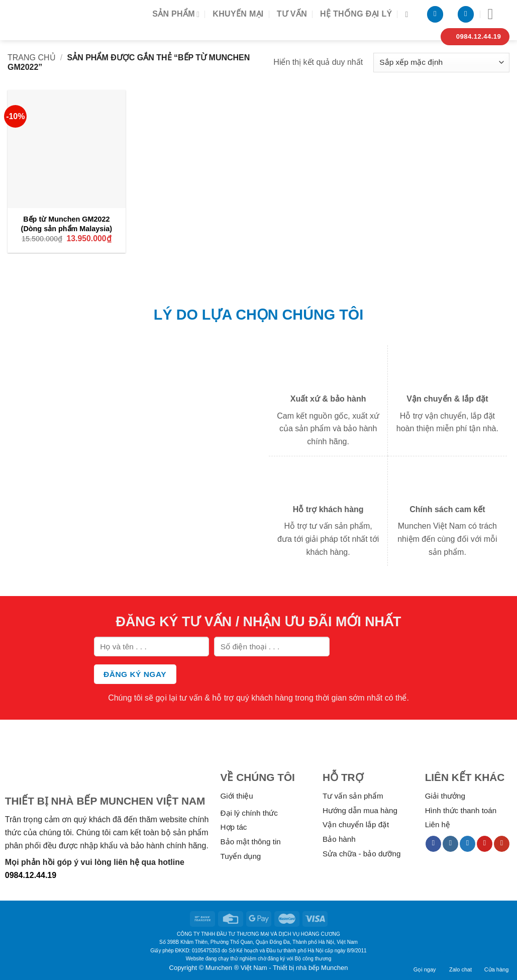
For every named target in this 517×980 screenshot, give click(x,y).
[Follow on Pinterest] (485, 844)
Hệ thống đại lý (356, 14)
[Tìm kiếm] (409, 14)
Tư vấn (292, 14)
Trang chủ (32, 58)
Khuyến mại (238, 14)
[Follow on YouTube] (502, 844)
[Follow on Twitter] (468, 844)
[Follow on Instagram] (450, 844)
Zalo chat (460, 963)
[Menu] (495, 14)
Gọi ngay (425, 963)
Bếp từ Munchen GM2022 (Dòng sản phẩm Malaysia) (67, 224)
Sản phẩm (176, 14)
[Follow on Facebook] (433, 844)
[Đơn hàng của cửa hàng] (441, 63)
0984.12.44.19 (31, 875)
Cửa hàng (497, 963)
